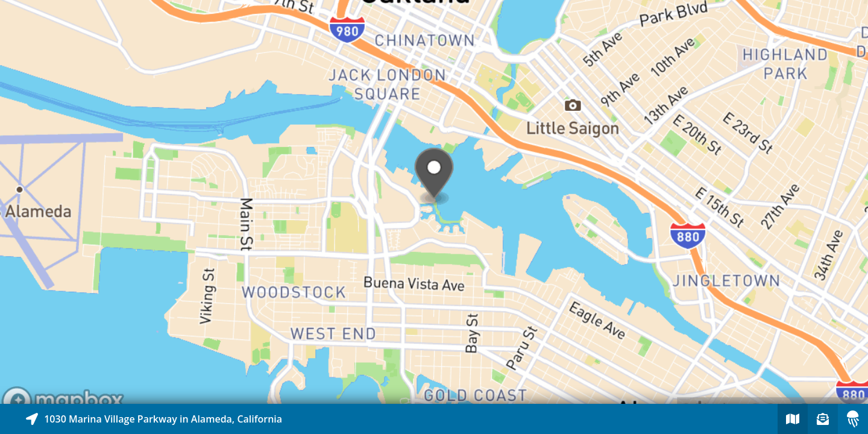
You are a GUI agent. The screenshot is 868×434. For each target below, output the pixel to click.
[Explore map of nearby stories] (434, 202)
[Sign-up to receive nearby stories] (823, 419)
